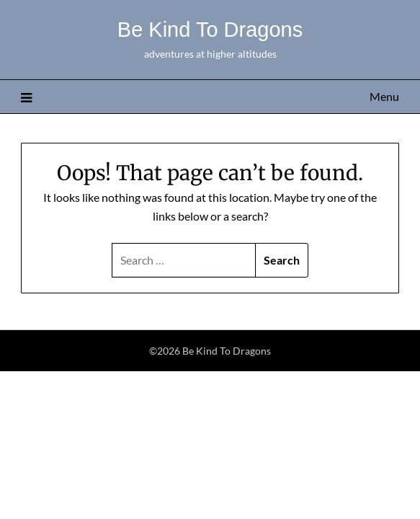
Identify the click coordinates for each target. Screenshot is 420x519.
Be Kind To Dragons (210, 30)
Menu (384, 96)
